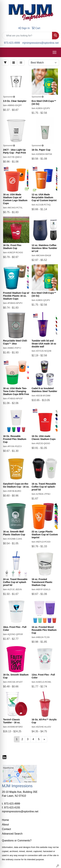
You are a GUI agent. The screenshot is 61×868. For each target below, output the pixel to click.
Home (5, 820)
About (5, 825)
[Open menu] (54, 52)
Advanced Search (12, 834)
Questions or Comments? (17, 841)
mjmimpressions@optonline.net (40, 43)
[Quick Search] (27, 36)
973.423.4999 (12, 43)
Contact (6, 829)
